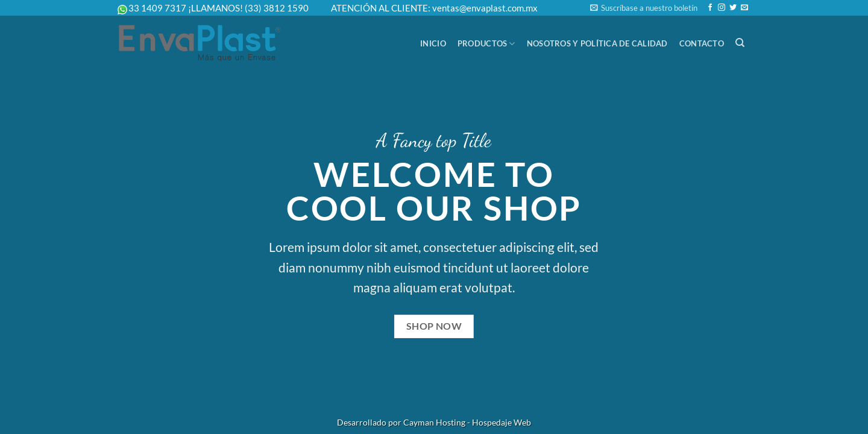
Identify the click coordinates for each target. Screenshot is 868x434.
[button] (644, 8)
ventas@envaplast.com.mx (485, 8)
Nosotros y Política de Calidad (597, 43)
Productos (486, 44)
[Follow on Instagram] (722, 8)
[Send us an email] (744, 8)
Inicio (433, 43)
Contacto (702, 43)
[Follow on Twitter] (733, 8)
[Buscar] (740, 43)
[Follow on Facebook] (710, 8)
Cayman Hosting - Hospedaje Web (467, 422)
